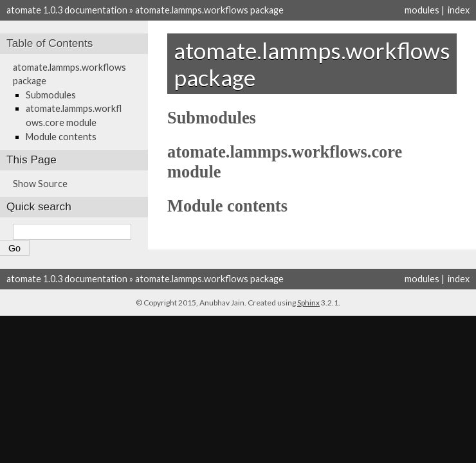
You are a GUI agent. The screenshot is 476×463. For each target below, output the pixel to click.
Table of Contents (50, 43)
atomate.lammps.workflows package (209, 10)
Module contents (61, 137)
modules (422, 10)
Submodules (51, 95)
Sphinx (308, 303)
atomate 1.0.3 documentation (67, 10)
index (459, 10)
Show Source (40, 184)
